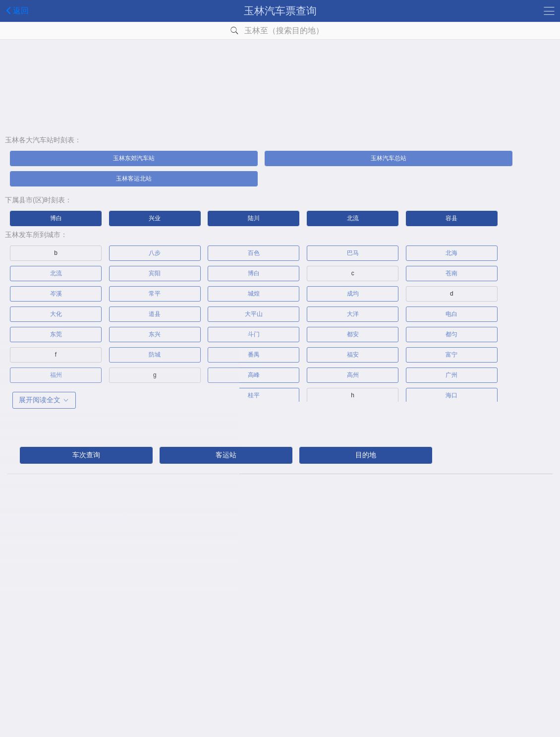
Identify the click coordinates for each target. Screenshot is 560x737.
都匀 (451, 334)
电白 (451, 314)
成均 (353, 294)
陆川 (254, 218)
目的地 (366, 455)
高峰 (254, 375)
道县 (155, 314)
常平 (155, 294)
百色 (254, 253)
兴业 (155, 218)
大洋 (353, 314)
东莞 (56, 334)
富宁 (451, 355)
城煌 (254, 294)
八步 (155, 253)
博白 (56, 218)
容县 (451, 218)
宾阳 (155, 273)
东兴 (155, 334)
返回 (16, 10)
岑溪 (56, 294)
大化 (56, 314)
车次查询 (86, 455)
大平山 (254, 314)
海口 (451, 395)
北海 (451, 253)
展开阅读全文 (44, 400)
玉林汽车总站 (389, 158)
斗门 (254, 334)
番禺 (254, 355)
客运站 (226, 455)
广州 (451, 375)
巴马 (353, 253)
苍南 (451, 273)
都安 (353, 334)
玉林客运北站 (134, 179)
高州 (353, 375)
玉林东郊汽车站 (134, 158)
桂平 (254, 395)
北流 (353, 218)
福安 (353, 355)
